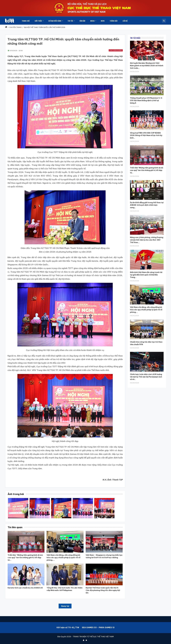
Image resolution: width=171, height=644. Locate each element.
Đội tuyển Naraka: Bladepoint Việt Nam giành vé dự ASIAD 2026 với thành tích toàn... (147, 66)
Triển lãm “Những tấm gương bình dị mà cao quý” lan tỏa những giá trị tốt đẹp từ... (147, 170)
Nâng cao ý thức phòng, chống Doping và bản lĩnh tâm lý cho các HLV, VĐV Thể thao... (147, 240)
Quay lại (65, 606)
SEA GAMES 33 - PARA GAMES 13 (98, 627)
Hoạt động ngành (116, 50)
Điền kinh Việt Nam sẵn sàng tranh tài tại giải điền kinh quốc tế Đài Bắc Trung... (146, 275)
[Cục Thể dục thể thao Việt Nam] (10, 21)
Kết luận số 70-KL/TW (68, 627)
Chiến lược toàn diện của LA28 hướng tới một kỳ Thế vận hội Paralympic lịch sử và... (146, 377)
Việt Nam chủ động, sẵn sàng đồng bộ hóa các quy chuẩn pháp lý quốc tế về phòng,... (146, 310)
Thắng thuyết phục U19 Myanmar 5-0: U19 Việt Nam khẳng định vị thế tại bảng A (146, 100)
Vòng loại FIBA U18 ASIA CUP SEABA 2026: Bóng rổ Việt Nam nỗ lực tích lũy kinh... (146, 135)
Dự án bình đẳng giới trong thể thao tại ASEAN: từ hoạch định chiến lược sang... (147, 205)
